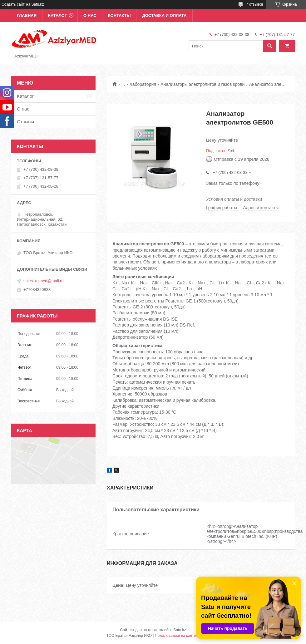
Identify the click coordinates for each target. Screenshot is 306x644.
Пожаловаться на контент (177, 636)
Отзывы (25, 122)
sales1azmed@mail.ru (44, 281)
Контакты (119, 15)
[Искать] (270, 46)
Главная (27, 15)
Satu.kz (180, 630)
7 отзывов (255, 4)
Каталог (57, 15)
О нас (90, 15)
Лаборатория (143, 84)
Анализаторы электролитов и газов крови (202, 84)
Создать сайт (13, 4)
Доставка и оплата (164, 15)
